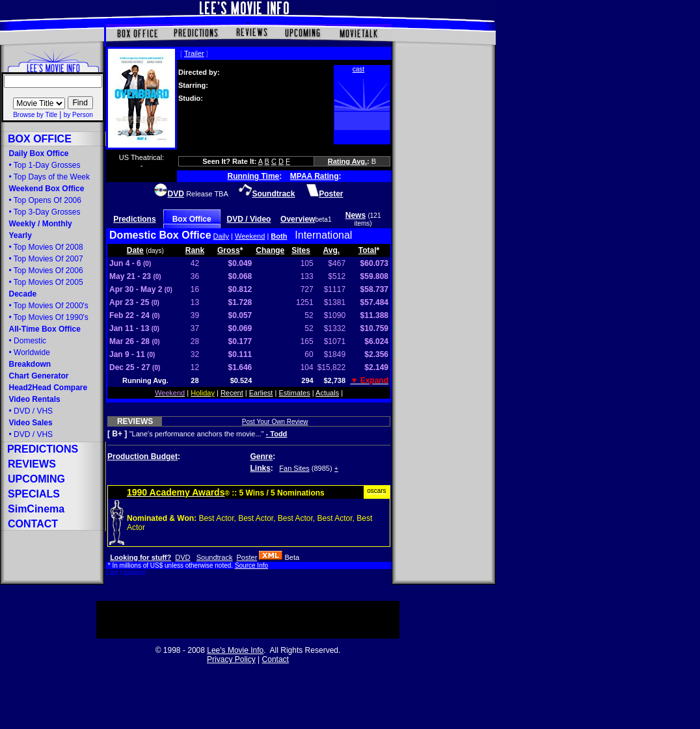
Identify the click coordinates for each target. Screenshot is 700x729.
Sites (301, 250)
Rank (195, 250)
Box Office (192, 219)
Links (261, 468)
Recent (232, 393)
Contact (276, 659)
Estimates (294, 393)
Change (270, 250)
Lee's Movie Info (235, 650)
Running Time (254, 176)
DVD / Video (249, 219)
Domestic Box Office (160, 235)
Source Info (251, 565)
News (356, 215)
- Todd (277, 434)
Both (279, 236)
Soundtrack (215, 557)
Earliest (261, 393)
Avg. (332, 250)
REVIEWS (135, 421)
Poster (247, 557)
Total (368, 250)
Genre (262, 457)
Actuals (327, 393)
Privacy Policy (231, 659)
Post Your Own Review (275, 422)
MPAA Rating (315, 176)
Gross (229, 250)
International (323, 235)
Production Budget (142, 457)
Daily (221, 236)
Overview (298, 219)
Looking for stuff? (141, 557)
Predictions (134, 219)
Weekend (250, 236)
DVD (182, 557)
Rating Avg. (347, 161)
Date (135, 250)
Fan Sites (294, 468)
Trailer (194, 53)
